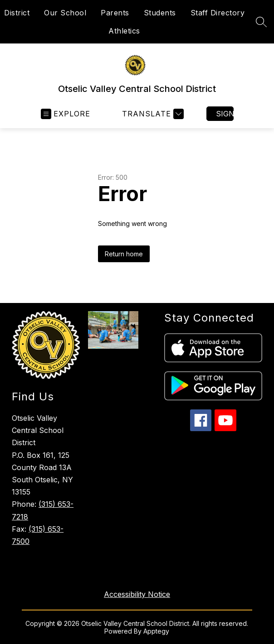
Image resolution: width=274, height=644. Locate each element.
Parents (115, 13)
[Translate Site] (152, 114)
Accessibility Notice (137, 594)
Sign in (225, 114)
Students (160, 13)
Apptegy (156, 631)
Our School (65, 13)
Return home (124, 254)
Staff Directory (218, 13)
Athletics (124, 31)
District (17, 13)
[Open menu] (66, 114)
